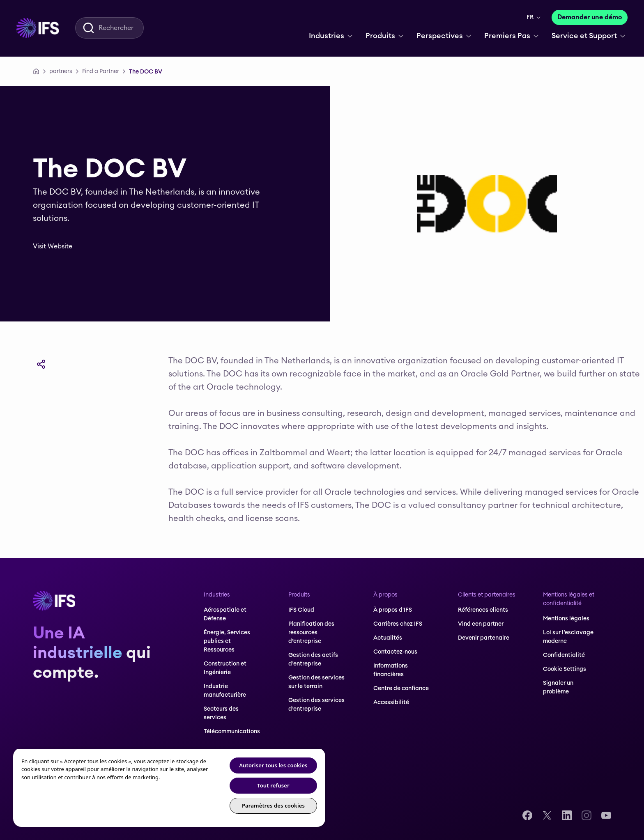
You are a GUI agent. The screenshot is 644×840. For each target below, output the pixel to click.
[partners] (61, 71)
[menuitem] (38, 28)
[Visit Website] (58, 246)
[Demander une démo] (590, 17)
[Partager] (41, 364)
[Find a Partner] (101, 71)
